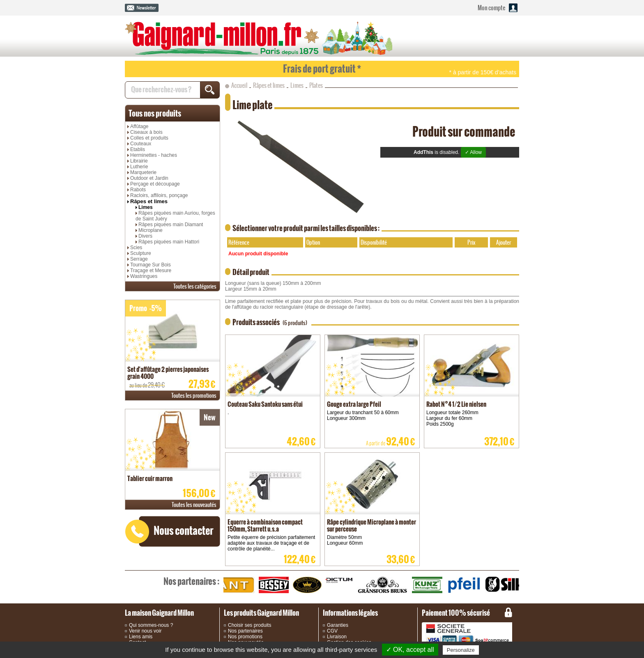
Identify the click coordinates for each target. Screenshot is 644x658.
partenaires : (191, 581)
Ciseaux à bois (146, 132)
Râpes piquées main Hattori (169, 242)
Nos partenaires (245, 631)
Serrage (139, 259)
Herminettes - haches (154, 155)
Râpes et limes (149, 201)
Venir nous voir (145, 631)
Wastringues (144, 276)
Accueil (239, 85)
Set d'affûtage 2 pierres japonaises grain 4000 (168, 373)
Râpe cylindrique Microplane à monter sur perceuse (371, 525)
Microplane (151, 230)
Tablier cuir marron (150, 478)
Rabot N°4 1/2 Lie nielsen (456, 404)
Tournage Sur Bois (151, 265)
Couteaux (141, 144)
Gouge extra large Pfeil (354, 404)
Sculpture (141, 253)
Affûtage (139, 126)
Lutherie (139, 167)
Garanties (338, 625)
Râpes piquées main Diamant (171, 225)
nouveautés (194, 505)
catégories (195, 286)
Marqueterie (143, 172)
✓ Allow (473, 152)
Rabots (138, 190)
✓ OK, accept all (410, 650)
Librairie (139, 161)
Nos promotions (245, 637)
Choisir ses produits (250, 625)
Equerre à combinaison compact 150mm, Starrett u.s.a (265, 525)
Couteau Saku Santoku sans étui (265, 404)
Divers (145, 236)
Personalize (461, 650)
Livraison (337, 637)
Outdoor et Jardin (149, 178)
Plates (316, 85)
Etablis (138, 149)
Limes (146, 207)
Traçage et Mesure (151, 271)
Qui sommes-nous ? (151, 625)
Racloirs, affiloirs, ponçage (159, 195)
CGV (332, 631)
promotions (194, 395)
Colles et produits (149, 138)
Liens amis (141, 637)
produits (155, 113)
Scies (136, 248)
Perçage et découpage (155, 184)
